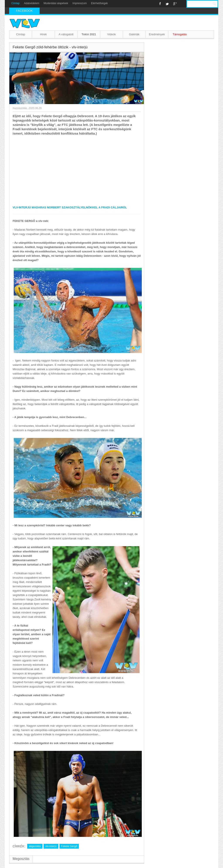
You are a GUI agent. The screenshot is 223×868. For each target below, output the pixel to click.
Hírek (43, 34)
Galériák (134, 34)
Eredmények (157, 34)
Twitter (167, 4)
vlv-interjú (51, 846)
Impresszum (80, 3)
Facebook (160, 4)
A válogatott (66, 34)
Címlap (15, 3)
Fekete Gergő (69, 846)
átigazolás (35, 846)
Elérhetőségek (99, 3)
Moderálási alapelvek (56, 3)
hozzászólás (20, 108)
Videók (111, 34)
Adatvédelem (32, 3)
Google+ (175, 4)
